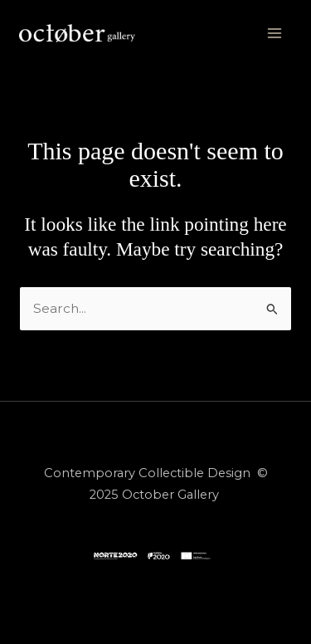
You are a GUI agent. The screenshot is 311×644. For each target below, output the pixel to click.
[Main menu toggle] (274, 33)
